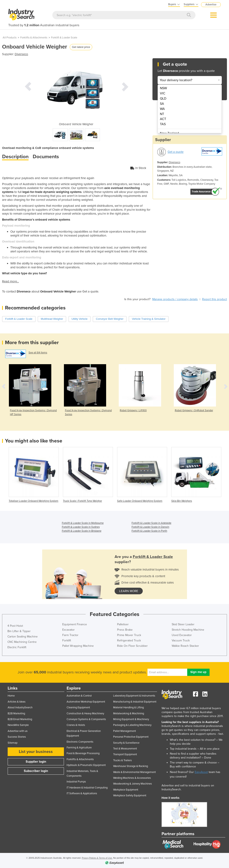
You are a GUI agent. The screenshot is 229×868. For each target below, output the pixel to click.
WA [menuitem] (162, 109)
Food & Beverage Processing (83, 753)
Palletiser (123, 624)
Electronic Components (80, 742)
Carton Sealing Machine (23, 637)
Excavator (68, 630)
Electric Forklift (17, 647)
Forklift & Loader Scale (64, 38)
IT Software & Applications (82, 793)
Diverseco (21, 54)
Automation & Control (79, 696)
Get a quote (176, 152)
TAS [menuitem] (163, 124)
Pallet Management (125, 731)
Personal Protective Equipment (131, 737)
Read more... (10, 281)
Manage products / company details (175, 299)
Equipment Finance (75, 624)
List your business (36, 752)
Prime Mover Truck (129, 635)
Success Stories (17, 737)
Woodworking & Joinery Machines (132, 784)
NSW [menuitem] (163, 88)
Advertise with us (18, 731)
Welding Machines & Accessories (132, 778)
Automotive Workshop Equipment (86, 702)
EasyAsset (201, 772)
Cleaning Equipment (78, 707)
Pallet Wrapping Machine (78, 646)
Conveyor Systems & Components (86, 719)
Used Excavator (182, 635)
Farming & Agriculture (79, 748)
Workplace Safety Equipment (130, 795)
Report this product (215, 299)
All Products (10, 38)
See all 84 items (38, 353)
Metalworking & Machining (129, 713)
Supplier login (36, 762)
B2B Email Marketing (20, 719)
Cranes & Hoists (76, 725)
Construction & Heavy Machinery (85, 713)
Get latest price (81, 47)
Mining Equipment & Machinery (131, 719)
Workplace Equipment (126, 790)
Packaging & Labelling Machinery (132, 725)
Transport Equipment (125, 754)
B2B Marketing (16, 713)
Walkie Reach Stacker (185, 646)
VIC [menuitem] (163, 93)
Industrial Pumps (76, 782)
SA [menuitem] (162, 104)
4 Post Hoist (15, 626)
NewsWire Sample (18, 725)
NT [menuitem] (162, 114)
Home (11, 696)
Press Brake (125, 630)
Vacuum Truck (181, 640)
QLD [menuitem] (163, 99)
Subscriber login (36, 771)
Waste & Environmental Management (134, 772)
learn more (129, 591)
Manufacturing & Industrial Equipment (135, 702)
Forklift (67, 640)
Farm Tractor (70, 635)
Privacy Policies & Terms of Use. (97, 858)
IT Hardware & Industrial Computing (87, 788)
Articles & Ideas (17, 702)
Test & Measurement (125, 749)
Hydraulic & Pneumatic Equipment (86, 765)
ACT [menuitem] (163, 119)
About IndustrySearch (20, 707)
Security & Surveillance (126, 743)
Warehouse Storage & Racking (131, 766)
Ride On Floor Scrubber (132, 646)
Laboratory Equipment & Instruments (134, 696)
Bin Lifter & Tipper (19, 631)
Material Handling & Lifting (128, 707)
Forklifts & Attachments (34, 38)
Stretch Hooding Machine (188, 630)
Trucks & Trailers (122, 760)
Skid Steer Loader (183, 624)
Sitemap (13, 743)
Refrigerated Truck (129, 640)
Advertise (211, 5)
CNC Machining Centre (22, 642)
